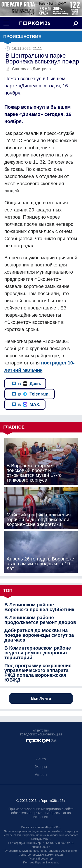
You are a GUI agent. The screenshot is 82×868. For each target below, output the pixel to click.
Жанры (41, 767)
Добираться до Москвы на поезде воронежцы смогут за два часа (39, 635)
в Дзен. (26, 384)
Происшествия (22, 37)
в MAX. (26, 404)
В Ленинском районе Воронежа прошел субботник (39, 607)
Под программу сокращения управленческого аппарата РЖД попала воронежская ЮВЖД (38, 673)
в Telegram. (31, 394)
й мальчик (30, 370)
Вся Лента (41, 698)
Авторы (41, 775)
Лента (41, 759)
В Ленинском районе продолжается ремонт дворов (40, 620)
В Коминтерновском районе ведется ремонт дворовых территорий (38, 653)
